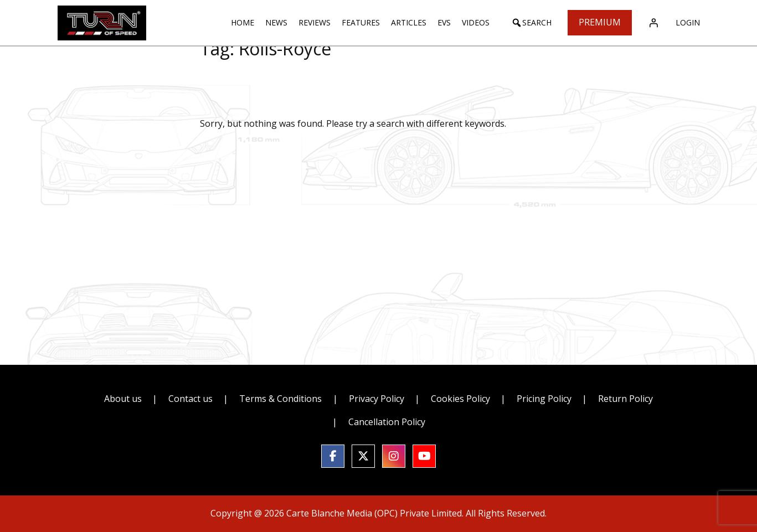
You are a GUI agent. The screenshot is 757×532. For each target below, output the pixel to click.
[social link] (333, 456)
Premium (600, 22)
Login (688, 22)
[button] (531, 23)
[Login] (653, 23)
